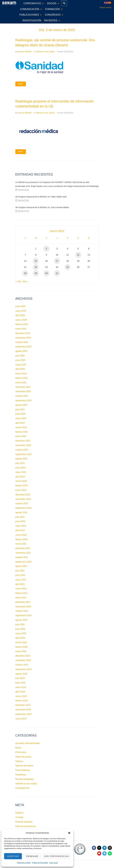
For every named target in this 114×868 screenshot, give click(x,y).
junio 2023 (20, 468)
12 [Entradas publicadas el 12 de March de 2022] (78, 255)
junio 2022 (20, 521)
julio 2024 (20, 409)
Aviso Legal (54, 863)
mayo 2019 (21, 687)
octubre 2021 (22, 557)
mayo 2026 (21, 311)
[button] (69, 833)
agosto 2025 (21, 351)
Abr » (25, 281)
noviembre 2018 (23, 710)
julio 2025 (20, 356)
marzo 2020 (21, 642)
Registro (19, 813)
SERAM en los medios (45, 52)
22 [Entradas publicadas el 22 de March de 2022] (36, 267)
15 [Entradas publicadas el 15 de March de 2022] (36, 261)
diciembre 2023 (23, 441)
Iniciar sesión (105, 8)
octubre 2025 (22, 342)
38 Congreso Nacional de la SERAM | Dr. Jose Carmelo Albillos (42, 207)
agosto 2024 (21, 405)
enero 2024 (21, 436)
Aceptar (13, 856)
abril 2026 (20, 315)
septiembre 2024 (23, 400)
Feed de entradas (24, 822)
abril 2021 (20, 584)
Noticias (19, 761)
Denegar (32, 856)
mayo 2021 (21, 580)
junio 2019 (20, 683)
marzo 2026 (21, 320)
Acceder (19, 817)
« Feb (18, 281)
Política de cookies (24, 863)
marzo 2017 (21, 719)
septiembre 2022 (23, 508)
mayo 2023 (21, 472)
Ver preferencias (57, 856)
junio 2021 (20, 575)
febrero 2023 (22, 486)
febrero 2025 (22, 378)
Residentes (21, 775)
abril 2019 (20, 692)
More (21, 84)
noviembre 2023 (23, 445)
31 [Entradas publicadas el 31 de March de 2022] (57, 273)
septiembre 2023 (23, 454)
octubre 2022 (22, 503)
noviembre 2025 (23, 338)
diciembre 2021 (23, 548)
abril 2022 (20, 530)
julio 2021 (20, 571)
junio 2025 (20, 360)
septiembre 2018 (23, 714)
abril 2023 (20, 477)
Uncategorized (22, 788)
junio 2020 (20, 629)
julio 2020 (20, 624)
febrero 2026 (22, 324)
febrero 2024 (22, 432)
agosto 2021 (21, 566)
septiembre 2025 (23, 347)
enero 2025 (21, 383)
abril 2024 (20, 423)
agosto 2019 (21, 674)
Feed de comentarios (26, 826)
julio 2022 (20, 517)
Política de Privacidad (40, 863)
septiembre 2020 (23, 615)
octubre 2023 (22, 450)
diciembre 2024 (23, 387)
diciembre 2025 (23, 333)
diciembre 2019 (23, 656)
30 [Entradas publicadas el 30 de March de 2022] (46, 273)
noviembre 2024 (23, 391)
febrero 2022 (22, 539)
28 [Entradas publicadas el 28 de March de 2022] (25, 273)
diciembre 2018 (23, 705)
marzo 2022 (21, 535)
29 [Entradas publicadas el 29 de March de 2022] (36, 273)
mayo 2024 (21, 418)
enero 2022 (21, 544)
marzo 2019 (21, 696)
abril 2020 (20, 638)
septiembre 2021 (23, 562)
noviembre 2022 (23, 499)
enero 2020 (21, 651)
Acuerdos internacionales (28, 743)
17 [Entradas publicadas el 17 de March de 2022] (57, 261)
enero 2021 (21, 598)
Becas (18, 748)
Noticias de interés (24, 766)
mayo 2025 (21, 365)
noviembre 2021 (23, 553)
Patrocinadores (23, 770)
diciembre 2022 (23, 495)
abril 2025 (20, 369)
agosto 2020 (21, 620)
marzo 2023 (21, 481)
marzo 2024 (21, 427)
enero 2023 (21, 490)
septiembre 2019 (23, 669)
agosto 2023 (21, 459)
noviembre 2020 (23, 607)
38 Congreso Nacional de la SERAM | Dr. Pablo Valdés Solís (41, 197)
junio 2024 (20, 414)
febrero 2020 (22, 647)
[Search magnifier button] (64, 3)
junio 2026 (20, 306)
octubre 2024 (22, 396)
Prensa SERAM (25, 52)
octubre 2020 (22, 611)
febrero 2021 (22, 593)
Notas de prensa (23, 757)
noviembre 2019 (23, 660)
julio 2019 (20, 678)
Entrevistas (21, 752)
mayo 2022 (21, 526)
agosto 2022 (21, 512)
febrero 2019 (22, 701)
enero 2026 (21, 329)
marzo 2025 (21, 374)
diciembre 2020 (23, 602)
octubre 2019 (22, 665)
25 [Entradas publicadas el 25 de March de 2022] (68, 267)
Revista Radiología (24, 779)
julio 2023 (20, 463)
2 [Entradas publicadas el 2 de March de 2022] (46, 249)
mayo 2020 (21, 633)
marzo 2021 (21, 589)
